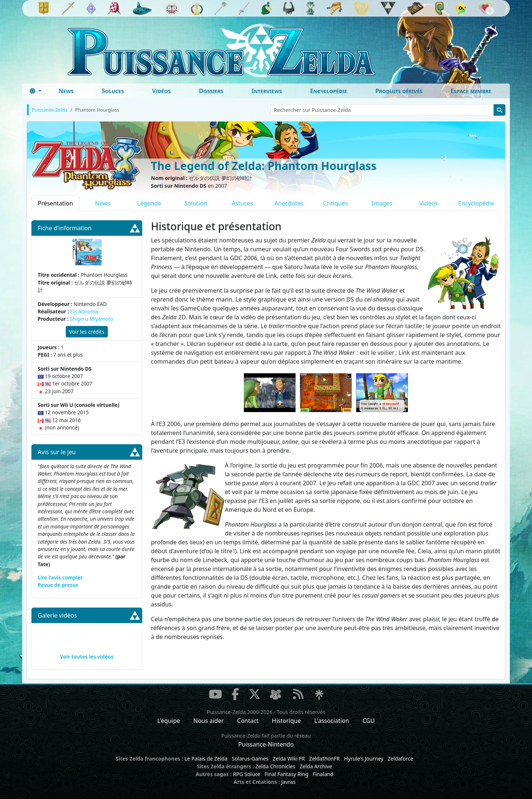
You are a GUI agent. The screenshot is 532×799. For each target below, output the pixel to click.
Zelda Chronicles (275, 766)
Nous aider (208, 721)
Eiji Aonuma (84, 311)
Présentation (55, 203)
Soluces (113, 91)
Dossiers (211, 91)
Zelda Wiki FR (289, 759)
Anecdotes (289, 203)
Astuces (242, 203)
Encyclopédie (328, 91)
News (66, 91)
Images (382, 203)
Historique (287, 721)
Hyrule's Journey (364, 759)
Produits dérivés (399, 91)
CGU (369, 721)
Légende (149, 203)
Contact (248, 721)
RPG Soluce (246, 774)
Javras (288, 782)
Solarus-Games (250, 759)
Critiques (335, 203)
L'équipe (169, 721)
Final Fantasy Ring (286, 774)
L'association (332, 721)
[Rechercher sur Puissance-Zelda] (382, 110)
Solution (196, 203)
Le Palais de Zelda (206, 759)
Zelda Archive (316, 766)
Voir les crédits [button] (87, 332)
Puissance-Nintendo (266, 744)
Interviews (267, 91)
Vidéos (161, 91)
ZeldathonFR (325, 759)
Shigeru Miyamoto (91, 319)
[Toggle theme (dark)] (35, 91)
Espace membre (471, 91)
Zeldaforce (400, 759)
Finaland (323, 774)
